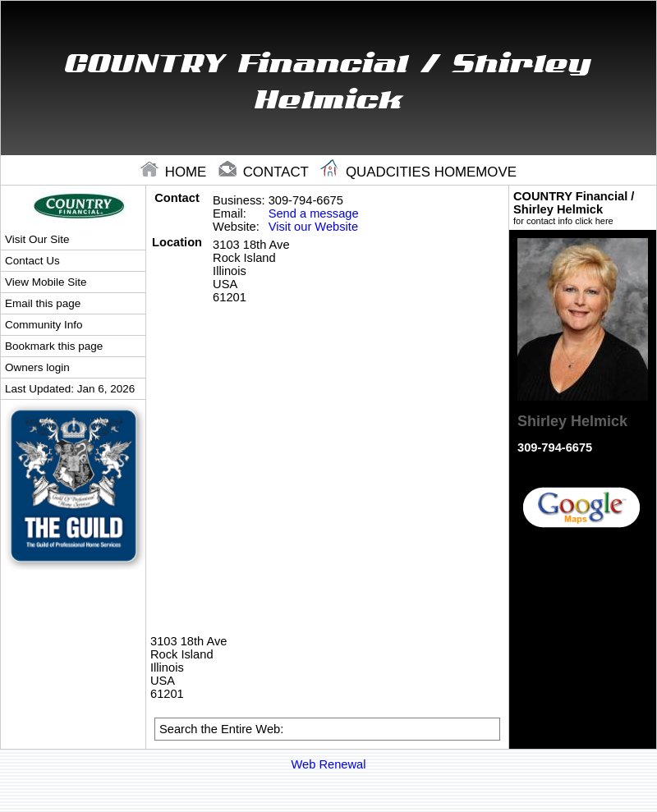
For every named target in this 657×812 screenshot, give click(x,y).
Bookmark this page (54, 346)
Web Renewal (329, 764)
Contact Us (32, 261)
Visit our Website (313, 227)
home (175, 172)
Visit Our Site (37, 239)
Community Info (44, 325)
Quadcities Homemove (418, 172)
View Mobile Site (46, 282)
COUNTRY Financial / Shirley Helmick (583, 208)
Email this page (43, 303)
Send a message (314, 213)
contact (265, 172)
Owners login (37, 367)
